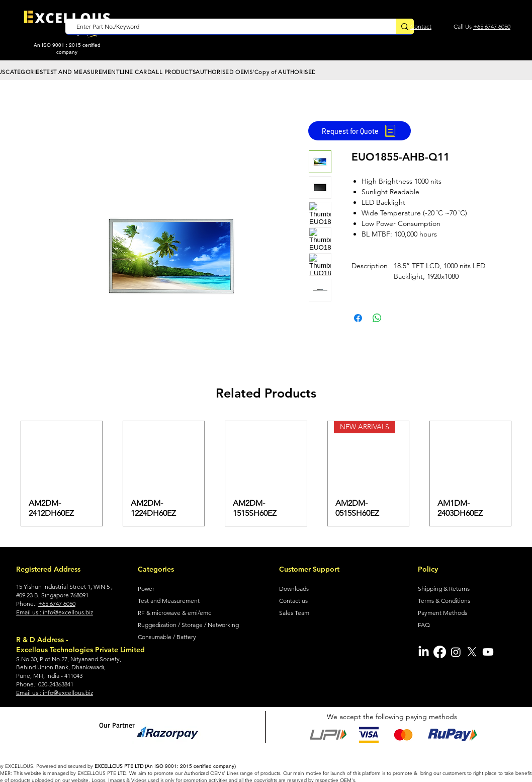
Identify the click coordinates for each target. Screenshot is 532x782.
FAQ (424, 625)
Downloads (294, 589)
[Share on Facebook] (358, 318)
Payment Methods (442, 613)
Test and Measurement (169, 601)
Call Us (463, 26)
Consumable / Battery (167, 637)
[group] (266, 474)
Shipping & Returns (444, 589)
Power (146, 589)
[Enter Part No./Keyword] (226, 27)
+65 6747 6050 (492, 26)
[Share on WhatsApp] (377, 318)
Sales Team (294, 613)
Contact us (293, 601)
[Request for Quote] (360, 131)
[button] (24, 72)
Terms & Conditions (444, 601)
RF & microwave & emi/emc (174, 613)
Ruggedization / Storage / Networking (188, 625)
